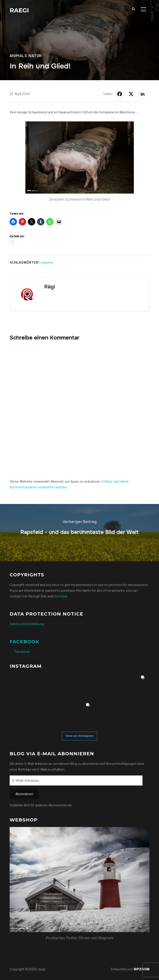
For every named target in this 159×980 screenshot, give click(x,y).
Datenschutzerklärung (27, 624)
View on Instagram (79, 736)
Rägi (50, 287)
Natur (35, 56)
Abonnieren (24, 794)
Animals (18, 56)
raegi (19, 10)
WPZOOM (141, 969)
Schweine (46, 262)
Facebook (24, 642)
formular (61, 596)
